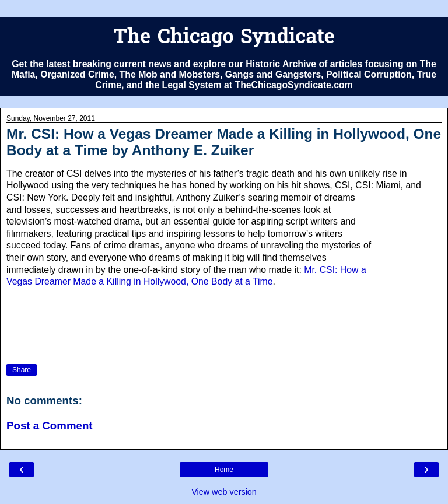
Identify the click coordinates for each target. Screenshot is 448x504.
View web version (224, 492)
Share (22, 370)
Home (224, 470)
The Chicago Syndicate (224, 38)
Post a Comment (50, 426)
